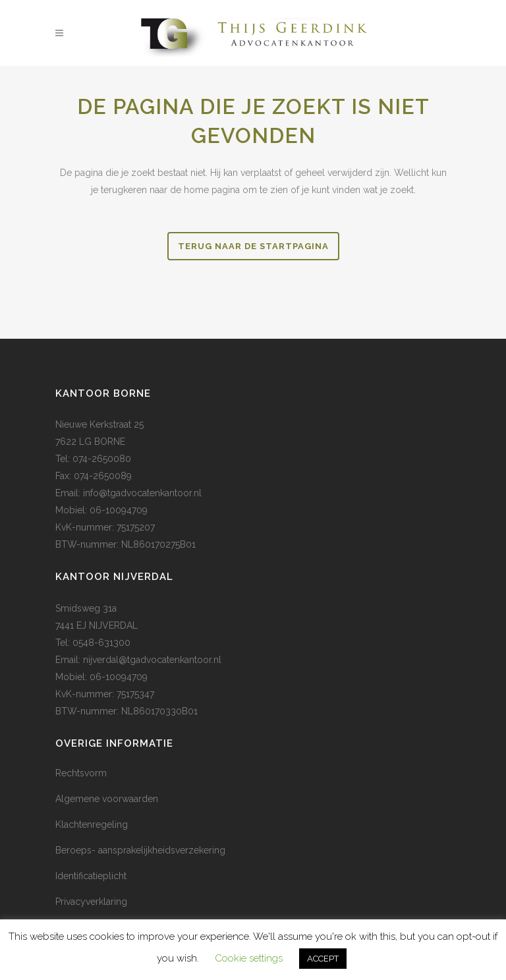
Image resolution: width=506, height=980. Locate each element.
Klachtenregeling (92, 824)
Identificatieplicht (91, 876)
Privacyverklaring (91, 902)
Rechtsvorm (81, 773)
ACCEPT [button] (323, 959)
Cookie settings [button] (249, 958)
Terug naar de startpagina (253, 246)
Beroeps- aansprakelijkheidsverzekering (140, 850)
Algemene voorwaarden (107, 799)
